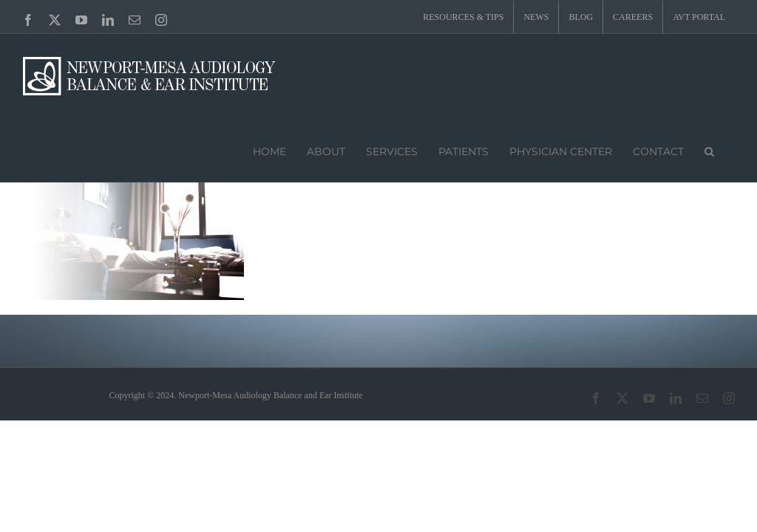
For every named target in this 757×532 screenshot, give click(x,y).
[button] (709, 150)
